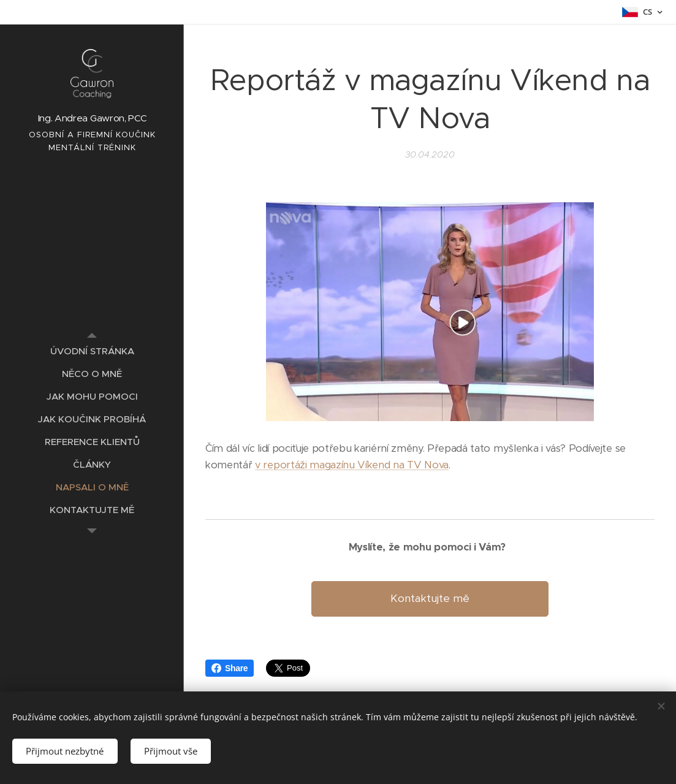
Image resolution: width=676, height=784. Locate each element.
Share (230, 668)
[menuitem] (92, 351)
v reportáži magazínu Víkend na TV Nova (352, 465)
